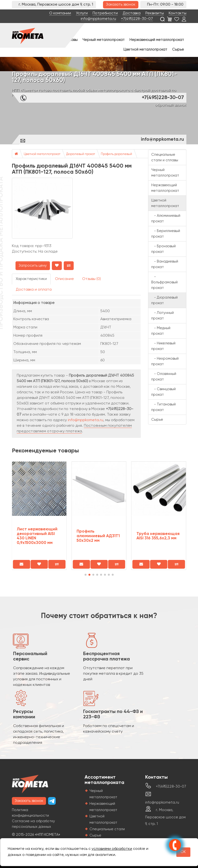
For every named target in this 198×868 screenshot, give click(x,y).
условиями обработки (112, 849)
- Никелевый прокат (163, 346)
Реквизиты (155, 13)
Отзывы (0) (91, 279)
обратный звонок (171, 105)
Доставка (132, 13)
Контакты (178, 13)
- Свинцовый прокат (163, 392)
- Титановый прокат (163, 407)
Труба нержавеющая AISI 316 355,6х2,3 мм (158, 536)
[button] (86, 575)
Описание (64, 279)
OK (183, 852)
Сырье (178, 50)
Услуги (82, 13)
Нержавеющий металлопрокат (157, 40)
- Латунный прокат (162, 316)
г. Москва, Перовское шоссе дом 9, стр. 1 (165, 817)
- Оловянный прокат (164, 377)
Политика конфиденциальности (30, 813)
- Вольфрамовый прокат (164, 282)
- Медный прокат (161, 331)
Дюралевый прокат (81, 154)
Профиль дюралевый (116, 154)
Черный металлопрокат (103, 40)
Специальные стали (107, 829)
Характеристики (31, 279)
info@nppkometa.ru (98, 19)
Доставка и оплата (34, 290)
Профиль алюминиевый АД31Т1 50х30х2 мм (98, 536)
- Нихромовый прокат (165, 361)
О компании (60, 13)
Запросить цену (33, 266)
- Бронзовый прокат (163, 249)
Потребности (105, 13)
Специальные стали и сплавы (165, 157)
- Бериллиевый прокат (166, 234)
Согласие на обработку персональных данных (33, 824)
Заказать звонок (121, 5)
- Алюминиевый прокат (166, 218)
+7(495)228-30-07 (137, 19)
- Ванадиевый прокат (165, 264)
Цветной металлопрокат (145, 50)
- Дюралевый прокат (164, 300)
